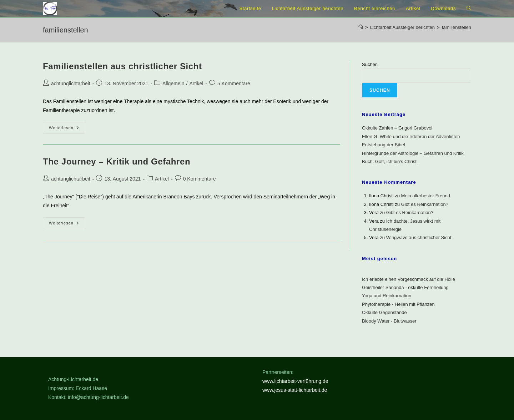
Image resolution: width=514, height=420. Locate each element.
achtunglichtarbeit (71, 84)
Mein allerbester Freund (426, 196)
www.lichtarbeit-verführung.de (295, 381)
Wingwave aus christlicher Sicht (419, 237)
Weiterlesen (67, 130)
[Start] (361, 27)
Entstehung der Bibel (384, 145)
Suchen (370, 64)
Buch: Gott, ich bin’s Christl (390, 161)
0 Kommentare (200, 179)
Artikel (196, 84)
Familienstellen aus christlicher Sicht (122, 66)
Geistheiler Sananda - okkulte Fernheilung (405, 287)
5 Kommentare (234, 84)
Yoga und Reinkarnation (387, 296)
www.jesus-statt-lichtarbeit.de (295, 390)
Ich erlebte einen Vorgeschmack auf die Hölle (409, 279)
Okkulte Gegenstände (384, 312)
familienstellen (457, 27)
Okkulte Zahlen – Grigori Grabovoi (397, 128)
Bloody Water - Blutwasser (389, 321)
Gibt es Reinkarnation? (425, 204)
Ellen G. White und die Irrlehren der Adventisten (411, 136)
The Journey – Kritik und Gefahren (117, 161)
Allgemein (173, 84)
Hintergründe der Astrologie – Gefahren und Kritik (413, 153)
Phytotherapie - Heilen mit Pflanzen (398, 304)
